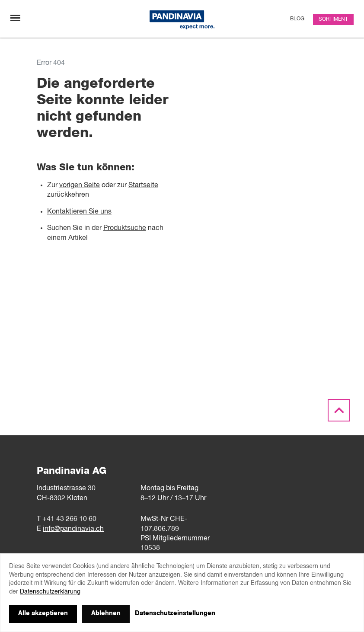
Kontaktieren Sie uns (79, 212)
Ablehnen (106, 613)
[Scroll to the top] (339, 411)
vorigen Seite (80, 185)
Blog (297, 19)
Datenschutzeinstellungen (175, 613)
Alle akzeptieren (43, 613)
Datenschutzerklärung (50, 592)
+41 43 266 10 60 (69, 519)
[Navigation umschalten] (15, 18)
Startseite (143, 185)
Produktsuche (125, 228)
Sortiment (333, 19)
